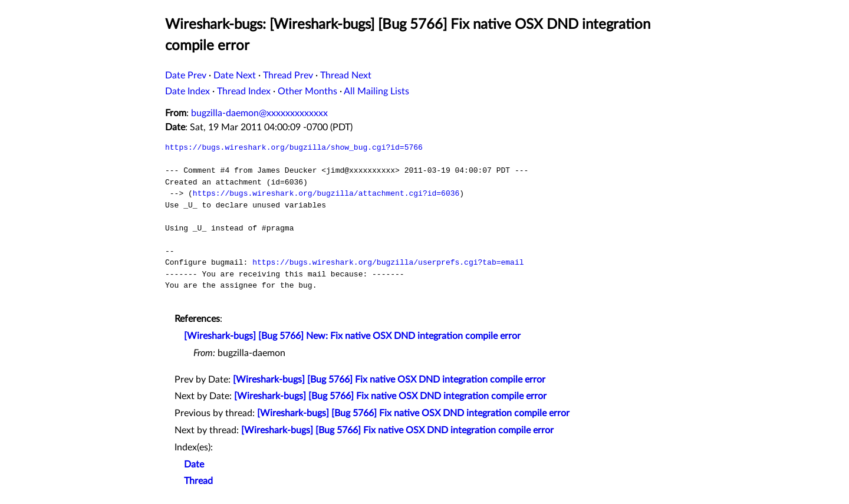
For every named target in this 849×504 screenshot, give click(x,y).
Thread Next (346, 75)
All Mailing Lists (376, 91)
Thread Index (244, 91)
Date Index (187, 91)
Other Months (307, 91)
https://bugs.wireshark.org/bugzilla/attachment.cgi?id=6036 (326, 193)
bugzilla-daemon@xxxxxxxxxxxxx (259, 113)
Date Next (235, 75)
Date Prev (186, 75)
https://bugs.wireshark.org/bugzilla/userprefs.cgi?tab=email (388, 262)
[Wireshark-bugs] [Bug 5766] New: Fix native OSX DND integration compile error (352, 336)
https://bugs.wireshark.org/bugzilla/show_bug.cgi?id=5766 (294, 147)
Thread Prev (288, 75)
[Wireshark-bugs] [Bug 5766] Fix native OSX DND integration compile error (389, 380)
